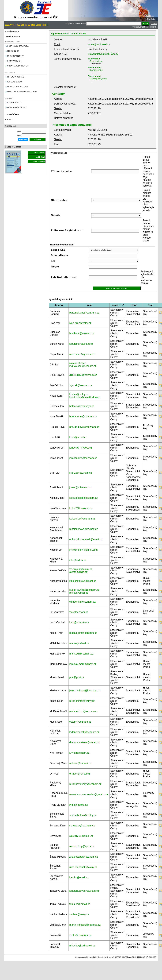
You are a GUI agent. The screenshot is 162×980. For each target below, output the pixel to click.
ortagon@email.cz (80, 774)
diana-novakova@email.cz (84, 742)
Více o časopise (39, 161)
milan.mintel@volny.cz (82, 701)
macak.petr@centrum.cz (83, 633)
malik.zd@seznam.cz (81, 654)
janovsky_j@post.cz (81, 448)
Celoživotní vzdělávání (18, 87)
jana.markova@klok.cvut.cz (85, 691)
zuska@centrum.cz (80, 935)
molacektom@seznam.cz (84, 711)
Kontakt (9, 120)
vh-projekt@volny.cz (81, 569)
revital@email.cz (79, 593)
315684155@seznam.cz (83, 375)
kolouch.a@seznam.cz (82, 519)
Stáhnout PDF (39, 153)
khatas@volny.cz (79, 394)
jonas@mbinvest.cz (99, 44)
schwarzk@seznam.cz (82, 826)
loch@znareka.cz (79, 622)
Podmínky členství (16, 56)
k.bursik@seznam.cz (81, 344)
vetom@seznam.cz (80, 722)
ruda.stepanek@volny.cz (83, 867)
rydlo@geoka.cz (78, 805)
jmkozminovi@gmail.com (83, 550)
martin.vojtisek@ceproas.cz (85, 925)
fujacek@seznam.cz (81, 385)
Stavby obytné (96, 70)
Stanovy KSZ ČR (14, 61)
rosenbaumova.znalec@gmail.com (89, 794)
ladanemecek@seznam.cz (84, 732)
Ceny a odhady (96, 61)
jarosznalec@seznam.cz (83, 458)
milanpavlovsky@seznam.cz (85, 784)
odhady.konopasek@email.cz (86, 539)
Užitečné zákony (15, 82)
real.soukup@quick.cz (82, 846)
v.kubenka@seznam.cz (82, 602)
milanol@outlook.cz (80, 763)
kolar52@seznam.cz (81, 508)
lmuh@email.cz (78, 437)
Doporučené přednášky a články (22, 92)
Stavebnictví (94, 67)
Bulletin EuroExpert (17, 108)
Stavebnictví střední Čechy (103, 54)
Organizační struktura (18, 46)
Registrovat (23, 139)
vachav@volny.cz (79, 914)
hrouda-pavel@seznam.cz (84, 427)
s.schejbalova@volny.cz (83, 815)
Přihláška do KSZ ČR (16, 77)
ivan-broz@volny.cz (80, 323)
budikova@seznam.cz (82, 333)
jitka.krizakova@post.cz (83, 581)
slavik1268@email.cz (81, 836)
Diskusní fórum (12, 114)
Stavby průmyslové (98, 79)
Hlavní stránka (12, 32)
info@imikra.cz (78, 560)
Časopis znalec (14, 103)
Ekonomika (94, 59)
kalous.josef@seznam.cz (83, 498)
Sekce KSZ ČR (151, 27)
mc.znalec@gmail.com (82, 354)
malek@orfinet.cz (79, 643)
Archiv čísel (40, 157)
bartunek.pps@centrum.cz (84, 313)
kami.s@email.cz (79, 877)
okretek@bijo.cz (78, 572)
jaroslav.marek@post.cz (83, 664)
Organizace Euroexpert (18, 66)
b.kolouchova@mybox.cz (83, 529)
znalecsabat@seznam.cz (83, 857)
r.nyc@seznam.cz (79, 753)
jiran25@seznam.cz (81, 473)
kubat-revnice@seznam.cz (84, 590)
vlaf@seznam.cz (79, 612)
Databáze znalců (13, 37)
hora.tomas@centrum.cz (83, 416)
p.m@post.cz (77, 677)
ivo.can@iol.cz (77, 363)
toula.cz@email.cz (80, 904)
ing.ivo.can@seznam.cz (83, 366)
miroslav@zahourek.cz (82, 946)
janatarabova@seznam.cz (84, 891)
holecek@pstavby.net (81, 406)
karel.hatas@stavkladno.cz (85, 397)
